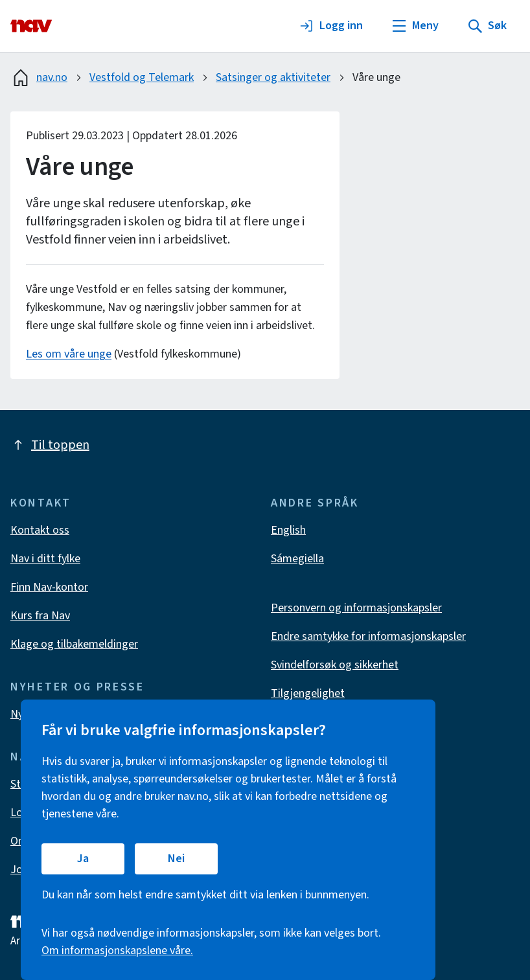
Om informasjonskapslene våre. (117, 951)
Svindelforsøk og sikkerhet (335, 665)
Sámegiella (297, 559)
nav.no (39, 78)
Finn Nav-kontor (49, 587)
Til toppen (50, 445)
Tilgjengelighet (308, 693)
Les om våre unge (69, 354)
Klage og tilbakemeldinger (74, 644)
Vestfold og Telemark (142, 77)
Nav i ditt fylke (45, 559)
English (288, 530)
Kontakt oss (40, 530)
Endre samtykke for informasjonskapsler (368, 636)
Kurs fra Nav (40, 616)
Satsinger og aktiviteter (273, 77)
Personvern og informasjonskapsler (356, 608)
